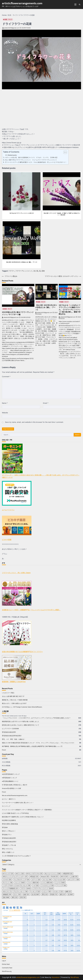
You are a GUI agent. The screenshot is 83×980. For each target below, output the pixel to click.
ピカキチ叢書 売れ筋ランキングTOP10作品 (15, 813)
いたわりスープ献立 (8, 693)
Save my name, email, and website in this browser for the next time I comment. (34, 422)
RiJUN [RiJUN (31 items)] (55, 876)
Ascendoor (56, 977)
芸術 (43, 271)
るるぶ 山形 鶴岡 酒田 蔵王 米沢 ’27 (13, 696)
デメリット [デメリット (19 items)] (8, 883)
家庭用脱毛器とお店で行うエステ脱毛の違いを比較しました (21, 721)
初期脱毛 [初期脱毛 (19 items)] (7, 894)
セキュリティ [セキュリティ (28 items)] (73, 880)
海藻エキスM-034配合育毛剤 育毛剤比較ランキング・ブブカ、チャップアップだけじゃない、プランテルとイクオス (38, 743)
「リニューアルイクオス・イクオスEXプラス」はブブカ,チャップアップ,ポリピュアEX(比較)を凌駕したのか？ (36, 718)
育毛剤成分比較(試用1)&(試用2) (12, 736)
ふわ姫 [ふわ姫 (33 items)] (74, 876)
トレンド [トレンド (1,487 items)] (20, 883)
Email (46, 403)
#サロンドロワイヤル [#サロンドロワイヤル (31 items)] (34, 874)
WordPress (75, 977)
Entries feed (6, 964)
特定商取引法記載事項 (9, 820)
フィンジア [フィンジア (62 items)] (61, 885)
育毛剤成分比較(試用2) (9, 842)
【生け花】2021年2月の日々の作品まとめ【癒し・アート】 (46, 307)
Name (5, 403)
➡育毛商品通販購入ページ (10, 781)
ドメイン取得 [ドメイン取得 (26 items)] (33, 883)
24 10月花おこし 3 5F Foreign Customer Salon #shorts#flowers (22, 707)
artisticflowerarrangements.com (22, 3)
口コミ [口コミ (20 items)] (17, 894)
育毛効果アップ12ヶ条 (9, 845)
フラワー (11, 271)
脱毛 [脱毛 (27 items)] (63, 894)
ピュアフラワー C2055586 (10, 729)
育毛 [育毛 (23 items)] (45, 894)
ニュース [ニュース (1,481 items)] (60, 883)
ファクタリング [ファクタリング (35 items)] (47, 885)
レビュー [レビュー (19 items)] (47, 891)
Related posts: (12, 155)
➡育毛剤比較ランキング (9, 778)
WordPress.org (7, 971)
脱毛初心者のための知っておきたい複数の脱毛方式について (21, 725)
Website (5, 413)
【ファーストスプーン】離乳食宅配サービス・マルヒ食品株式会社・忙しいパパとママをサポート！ (36, 162)
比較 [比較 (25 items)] (26, 894)
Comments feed (7, 968)
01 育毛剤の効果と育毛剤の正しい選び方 (15, 785)
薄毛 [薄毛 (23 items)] (15, 897)
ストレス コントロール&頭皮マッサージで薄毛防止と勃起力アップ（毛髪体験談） (27, 810)
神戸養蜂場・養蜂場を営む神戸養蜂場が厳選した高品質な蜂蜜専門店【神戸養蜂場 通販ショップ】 (32, 746)
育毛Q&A (5, 827)
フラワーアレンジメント (24, 271)
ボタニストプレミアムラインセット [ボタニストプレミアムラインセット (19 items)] (15, 891)
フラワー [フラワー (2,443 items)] (26, 888)
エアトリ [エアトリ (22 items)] (36, 880)
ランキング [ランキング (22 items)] (35, 891)
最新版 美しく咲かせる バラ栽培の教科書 (15, 700)
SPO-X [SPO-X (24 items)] (64, 876)
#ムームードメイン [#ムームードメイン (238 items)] (53, 874)
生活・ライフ (8, 19)
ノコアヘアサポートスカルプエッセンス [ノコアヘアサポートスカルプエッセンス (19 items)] (17, 885)
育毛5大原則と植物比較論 (10, 824)
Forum (4, 750)
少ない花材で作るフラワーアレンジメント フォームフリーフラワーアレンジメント (31, 160)
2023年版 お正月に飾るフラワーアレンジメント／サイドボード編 (18, 313)
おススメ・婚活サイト (9, 799)
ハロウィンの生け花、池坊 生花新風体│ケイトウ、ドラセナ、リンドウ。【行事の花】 (31, 157)
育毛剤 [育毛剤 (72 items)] (54, 894)
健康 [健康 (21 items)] (68, 891)
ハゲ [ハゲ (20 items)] (36, 885)
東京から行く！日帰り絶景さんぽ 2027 (14, 703)
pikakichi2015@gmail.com (11, 28)
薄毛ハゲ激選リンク (8, 852)
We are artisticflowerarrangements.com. (15, 795)
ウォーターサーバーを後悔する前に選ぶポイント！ (18, 803)
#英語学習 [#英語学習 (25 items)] (68, 874)
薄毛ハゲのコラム (7, 849)
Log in (4, 961)
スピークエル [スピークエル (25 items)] (60, 880)
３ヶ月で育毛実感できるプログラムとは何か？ (16, 856)
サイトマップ (6, 806)
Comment (6, 377)
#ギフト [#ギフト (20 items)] (20, 874)
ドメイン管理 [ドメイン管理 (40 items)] (47, 883)
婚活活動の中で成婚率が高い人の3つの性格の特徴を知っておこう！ (23, 817)
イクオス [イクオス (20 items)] (7, 880)
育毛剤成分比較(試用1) (9, 732)
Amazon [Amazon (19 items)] (45, 876)
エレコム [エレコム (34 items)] (47, 880)
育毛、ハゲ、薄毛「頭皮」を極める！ (14, 739)
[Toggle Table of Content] (64, 152)
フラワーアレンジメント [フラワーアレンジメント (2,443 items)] (43, 888)
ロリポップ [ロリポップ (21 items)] (58, 891)
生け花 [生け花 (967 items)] (35, 894)
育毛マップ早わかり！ (9, 831)
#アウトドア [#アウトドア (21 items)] (8, 874)
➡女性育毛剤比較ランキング (11, 774)
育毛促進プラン (7, 835)
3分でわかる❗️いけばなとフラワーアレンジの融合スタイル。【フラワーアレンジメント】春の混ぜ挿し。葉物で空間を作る (70, 310)
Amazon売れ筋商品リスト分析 (11, 788)
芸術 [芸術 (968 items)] (6, 897)
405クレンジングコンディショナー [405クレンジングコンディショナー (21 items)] (15, 876)
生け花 (36, 271)
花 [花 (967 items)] (71, 894)
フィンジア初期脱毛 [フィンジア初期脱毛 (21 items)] (10, 888)
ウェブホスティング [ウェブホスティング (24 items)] (22, 880)
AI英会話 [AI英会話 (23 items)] (34, 876)
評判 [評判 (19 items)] (23, 897)
